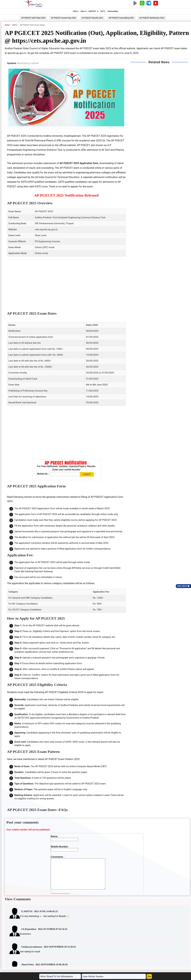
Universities (113, 11)
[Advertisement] (66, 283)
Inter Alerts (183, 586)
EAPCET (93, 11)
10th (75, 11)
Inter (83, 11)
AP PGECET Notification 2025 (152, 18)
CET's (103, 11)
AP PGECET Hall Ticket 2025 (33, 18)
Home (7, 25)
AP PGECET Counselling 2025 (121, 18)
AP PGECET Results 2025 (92, 18)
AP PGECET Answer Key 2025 (63, 18)
